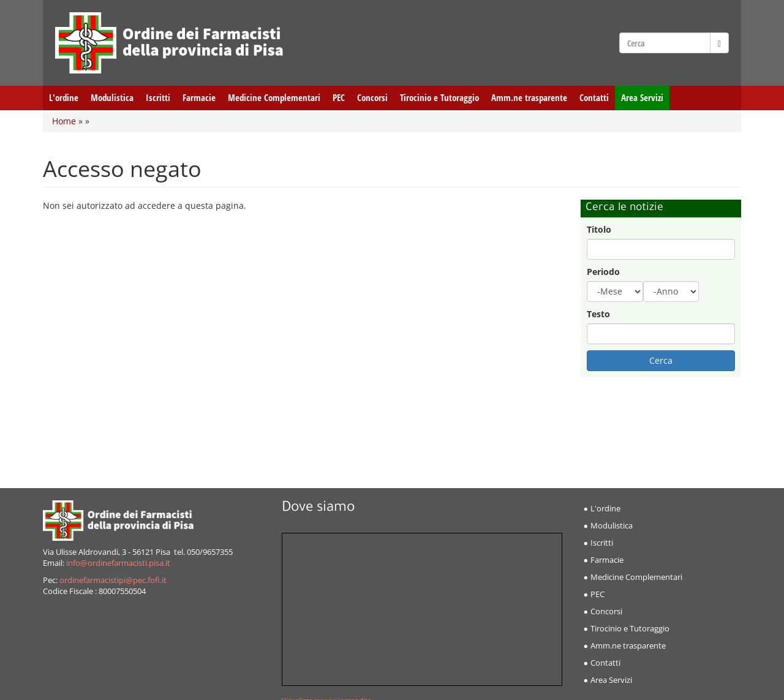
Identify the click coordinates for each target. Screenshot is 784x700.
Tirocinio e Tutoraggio (439, 98)
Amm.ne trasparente (529, 98)
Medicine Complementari (274, 98)
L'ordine (64, 98)
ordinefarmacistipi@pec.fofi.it (113, 580)
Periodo (603, 272)
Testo (598, 314)
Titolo (599, 229)
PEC (339, 98)
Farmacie (199, 98)
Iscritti (158, 98)
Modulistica (112, 98)
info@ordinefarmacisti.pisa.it (118, 563)
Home (64, 121)
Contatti (594, 98)
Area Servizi (642, 98)
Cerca (661, 360)
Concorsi (372, 98)
